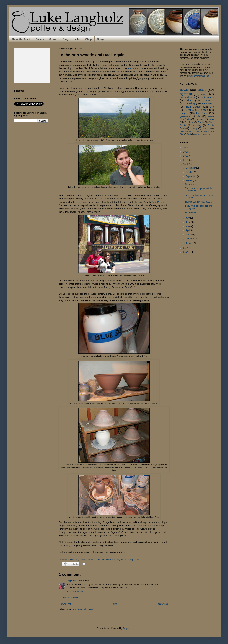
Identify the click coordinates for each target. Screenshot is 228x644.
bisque (211, 116)
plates (204, 110)
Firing (190, 100)
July (188, 218)
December (191, 168)
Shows (53, 39)
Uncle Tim (206, 128)
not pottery (95, 560)
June (188, 222)
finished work (187, 97)
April (188, 230)
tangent (199, 119)
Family (83, 560)
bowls (72, 560)
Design (101, 39)
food (189, 134)
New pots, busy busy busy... (199, 202)
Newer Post (65, 604)
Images (184, 113)
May (188, 226)
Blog (65, 39)
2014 (186, 152)
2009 (186, 252)
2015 (186, 148)
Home (115, 604)
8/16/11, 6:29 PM (75, 592)
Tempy (130, 560)
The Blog (189, 122)
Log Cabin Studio (76, 580)
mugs (211, 119)
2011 (186, 164)
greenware (185, 116)
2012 (186, 160)
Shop (89, 39)
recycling (116, 560)
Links (77, 39)
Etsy (182, 134)
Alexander (133, 68)
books (205, 134)
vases (137, 560)
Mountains (208, 100)
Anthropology (186, 131)
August (189, 180)
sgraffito (186, 94)
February (190, 239)
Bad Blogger (194, 107)
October (190, 172)
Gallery (40, 39)
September (191, 176)
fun (197, 131)
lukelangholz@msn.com (198, 76)
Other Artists (106, 560)
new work (208, 103)
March (189, 235)
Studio (124, 560)
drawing (194, 128)
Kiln (199, 116)
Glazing (190, 103)
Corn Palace (158, 202)
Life (88, 560)
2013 (186, 156)
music (204, 94)
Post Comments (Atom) (83, 609)
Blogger (127, 628)
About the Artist (21, 39)
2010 (186, 248)
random (207, 131)
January (190, 243)
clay (77, 560)
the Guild (202, 113)
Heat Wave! (191, 213)
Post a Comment (71, 598)
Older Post (163, 604)
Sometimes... (191, 184)
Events (190, 110)
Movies (197, 134)
